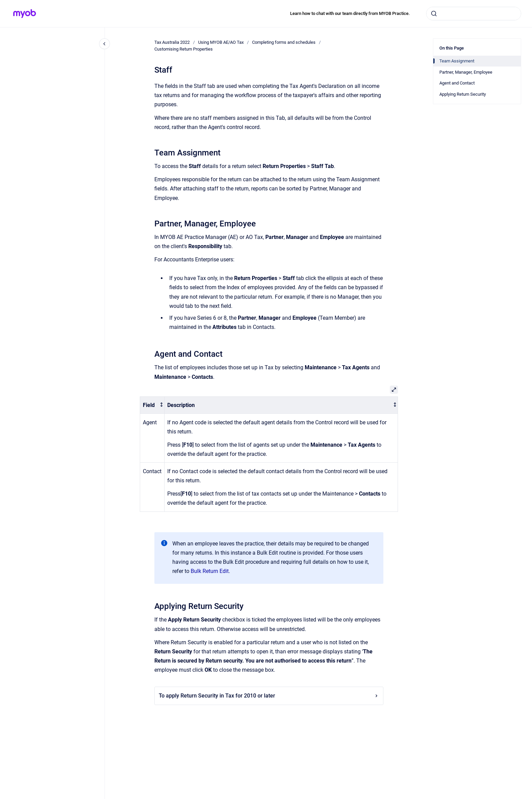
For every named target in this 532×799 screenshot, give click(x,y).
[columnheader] (152, 405)
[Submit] (434, 14)
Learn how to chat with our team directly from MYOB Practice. (350, 13)
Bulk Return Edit (210, 571)
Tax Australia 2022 (172, 42)
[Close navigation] (104, 44)
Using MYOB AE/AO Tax (221, 42)
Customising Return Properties (184, 49)
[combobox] (474, 14)
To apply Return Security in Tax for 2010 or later (269, 696)
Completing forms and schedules (284, 42)
